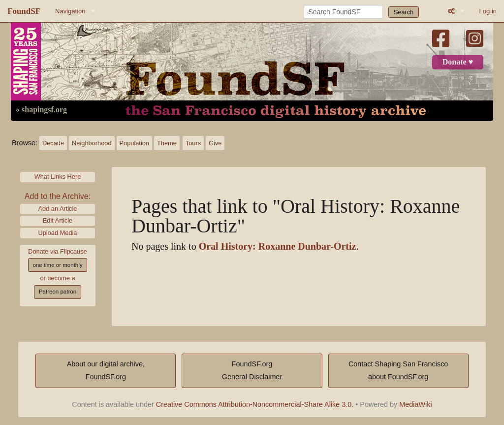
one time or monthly (57, 265)
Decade (53, 143)
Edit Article (58, 220)
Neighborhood (92, 143)
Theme (167, 143)
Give (215, 143)
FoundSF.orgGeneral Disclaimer (252, 370)
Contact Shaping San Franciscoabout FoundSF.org (398, 370)
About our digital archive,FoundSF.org (106, 370)
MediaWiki (415, 404)
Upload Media (58, 233)
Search (404, 12)
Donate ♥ (458, 62)
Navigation (70, 11)
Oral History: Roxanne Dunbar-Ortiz (278, 246)
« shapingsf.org (41, 110)
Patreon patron (58, 292)
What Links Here (58, 177)
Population (134, 143)
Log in (488, 11)
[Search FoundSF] (343, 12)
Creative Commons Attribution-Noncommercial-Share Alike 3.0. (255, 404)
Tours (193, 143)
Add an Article (58, 209)
